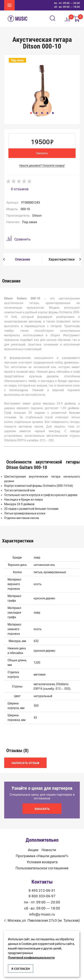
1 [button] (31, 113)
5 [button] (53, 113)
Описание (23, 259)
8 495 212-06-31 (42, 891)
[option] (42, 91)
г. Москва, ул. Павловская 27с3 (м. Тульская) (42, 920)
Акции (33, 850)
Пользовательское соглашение (42, 868)
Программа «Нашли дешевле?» (42, 856)
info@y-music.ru (42, 914)
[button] (4, 259)
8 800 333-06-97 (42, 896)
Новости (49, 850)
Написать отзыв (25, 763)
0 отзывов (20, 189)
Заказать (42, 153)
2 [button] (37, 113)
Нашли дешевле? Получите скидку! (42, 165)
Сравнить (18, 239)
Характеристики (62, 259)
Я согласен (21, 969)
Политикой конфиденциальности (31, 958)
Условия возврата (42, 862)
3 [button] (42, 113)
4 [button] (47, 113)
